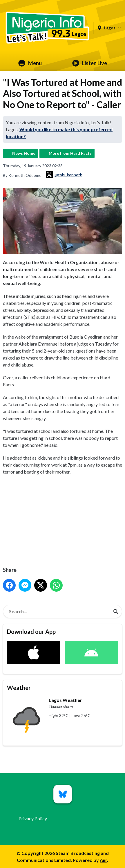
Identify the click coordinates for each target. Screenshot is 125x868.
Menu (30, 63)
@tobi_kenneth (64, 175)
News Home (24, 153)
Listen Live (90, 63)
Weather (19, 688)
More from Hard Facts (70, 153)
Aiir (103, 860)
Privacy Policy (33, 818)
